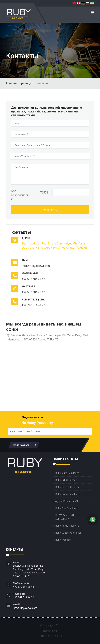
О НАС (42, 636)
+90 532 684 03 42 (33, 279)
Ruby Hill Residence (66, 480)
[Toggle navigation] (92, 13)
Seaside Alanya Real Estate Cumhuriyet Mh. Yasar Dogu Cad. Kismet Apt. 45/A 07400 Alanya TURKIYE (29, 571)
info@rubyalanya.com (36, 266)
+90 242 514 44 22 (33, 305)
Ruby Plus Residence (67, 508)
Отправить (50, 210)
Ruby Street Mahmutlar (68, 533)
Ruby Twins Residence (68, 494)
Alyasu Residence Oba (68, 501)
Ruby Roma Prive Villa (67, 526)
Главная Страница (19, 83)
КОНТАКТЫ (55, 636)
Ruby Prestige (63, 540)
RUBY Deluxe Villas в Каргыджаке (67, 517)
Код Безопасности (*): (21, 195)
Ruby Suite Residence (67, 473)
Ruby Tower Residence (68, 487)
